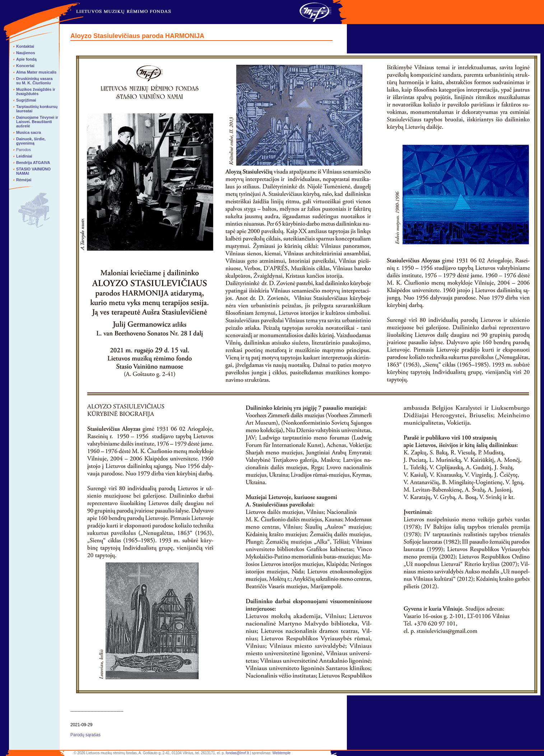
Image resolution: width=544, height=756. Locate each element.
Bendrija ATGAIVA (33, 163)
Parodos (24, 150)
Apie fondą (26, 59)
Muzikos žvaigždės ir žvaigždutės (36, 91)
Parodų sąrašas (85, 735)
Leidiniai (24, 156)
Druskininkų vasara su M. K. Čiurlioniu (34, 81)
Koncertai (25, 66)
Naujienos (26, 53)
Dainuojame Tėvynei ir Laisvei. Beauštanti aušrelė (37, 122)
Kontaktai (25, 46)
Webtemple (282, 753)
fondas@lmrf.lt (238, 753)
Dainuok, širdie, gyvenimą (31, 141)
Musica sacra (29, 132)
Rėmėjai (24, 180)
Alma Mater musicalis (36, 72)
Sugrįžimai (26, 100)
